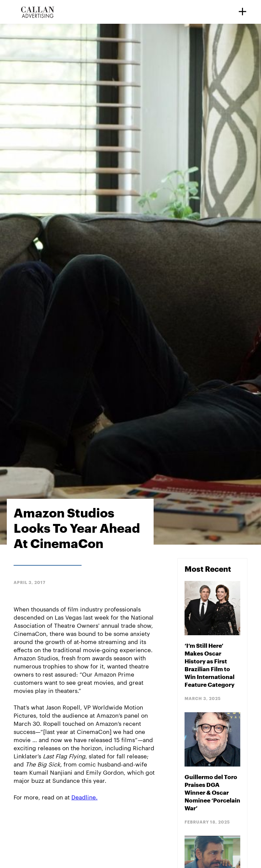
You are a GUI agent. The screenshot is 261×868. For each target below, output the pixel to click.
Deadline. (84, 797)
